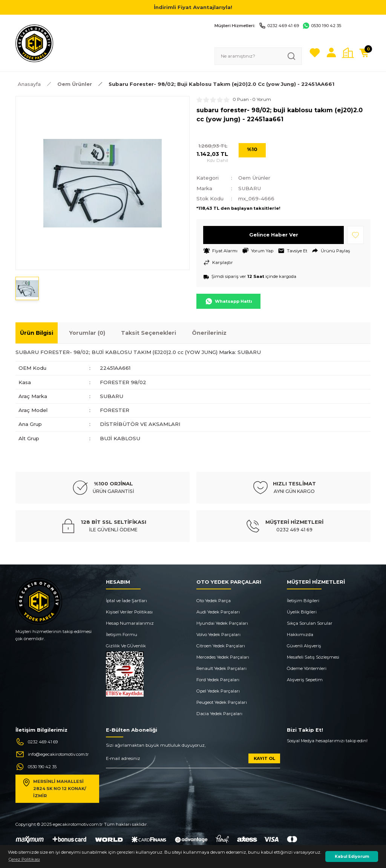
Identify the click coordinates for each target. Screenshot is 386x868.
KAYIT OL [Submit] (264, 758)
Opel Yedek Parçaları (218, 691)
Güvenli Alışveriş (304, 646)
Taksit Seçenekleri (149, 333)
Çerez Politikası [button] (24, 859)
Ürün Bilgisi (37, 333)
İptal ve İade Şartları (126, 601)
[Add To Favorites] (355, 235)
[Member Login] (331, 53)
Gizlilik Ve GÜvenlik (126, 646)
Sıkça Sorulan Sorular (310, 623)
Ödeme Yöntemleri (307, 668)
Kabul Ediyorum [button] (352, 857)
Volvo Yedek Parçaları (218, 635)
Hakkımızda (300, 635)
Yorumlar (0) (87, 333)
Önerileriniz (209, 333)
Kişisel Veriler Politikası (129, 612)
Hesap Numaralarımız (130, 623)
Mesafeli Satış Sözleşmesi (313, 657)
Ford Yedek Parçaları (218, 680)
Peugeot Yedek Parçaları (222, 702)
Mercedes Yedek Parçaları (223, 657)
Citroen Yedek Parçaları (221, 646)
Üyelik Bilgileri (302, 612)
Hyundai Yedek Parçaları (222, 623)
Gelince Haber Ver (274, 235)
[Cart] (365, 53)
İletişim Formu (122, 635)
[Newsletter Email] (193, 761)
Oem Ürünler (255, 178)
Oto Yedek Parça (214, 601)
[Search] (258, 56)
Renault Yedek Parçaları (221, 668)
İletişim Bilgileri (303, 601)
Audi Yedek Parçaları (218, 612)
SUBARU (250, 188)
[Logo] (34, 43)
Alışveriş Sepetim (305, 680)
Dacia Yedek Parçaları (219, 714)
